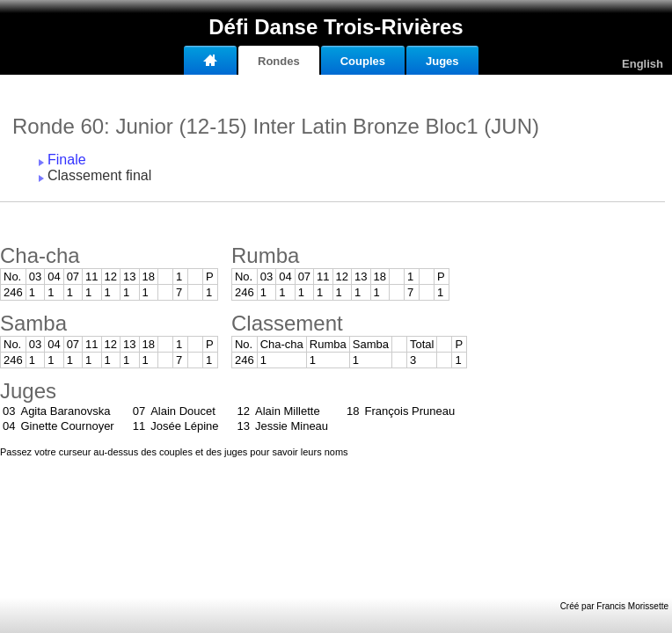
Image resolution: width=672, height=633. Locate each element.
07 (73, 276)
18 (149, 276)
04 (54, 276)
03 (35, 276)
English (643, 64)
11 (91, 276)
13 (129, 276)
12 (111, 276)
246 (13, 292)
